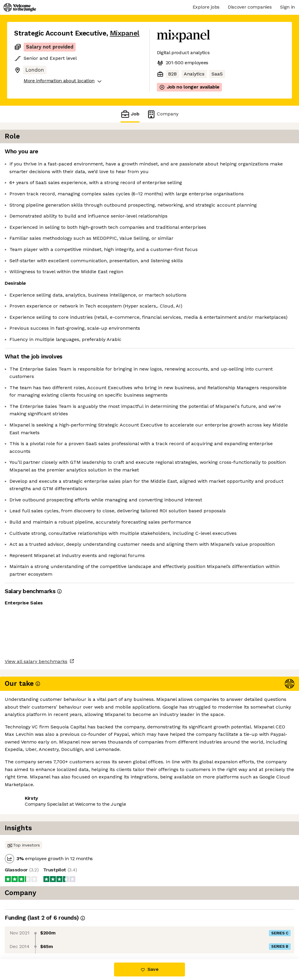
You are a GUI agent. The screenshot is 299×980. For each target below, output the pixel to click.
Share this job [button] (30, 934)
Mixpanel (125, 33)
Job (130, 114)
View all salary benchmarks (43, 911)
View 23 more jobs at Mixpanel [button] (91, 934)
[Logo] (20, 7)
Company (162, 114)
